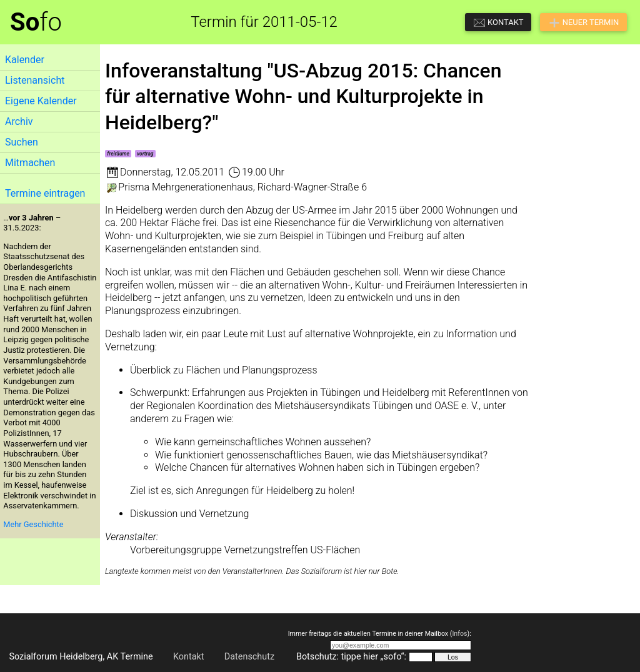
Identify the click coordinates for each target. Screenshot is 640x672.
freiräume (118, 154)
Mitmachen (30, 163)
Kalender (25, 60)
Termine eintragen (45, 193)
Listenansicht (35, 80)
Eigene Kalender (41, 101)
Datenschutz (249, 657)
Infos (459, 634)
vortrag (145, 154)
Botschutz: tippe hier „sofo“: (351, 657)
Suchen (22, 142)
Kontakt (189, 657)
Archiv (19, 121)
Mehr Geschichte (33, 524)
